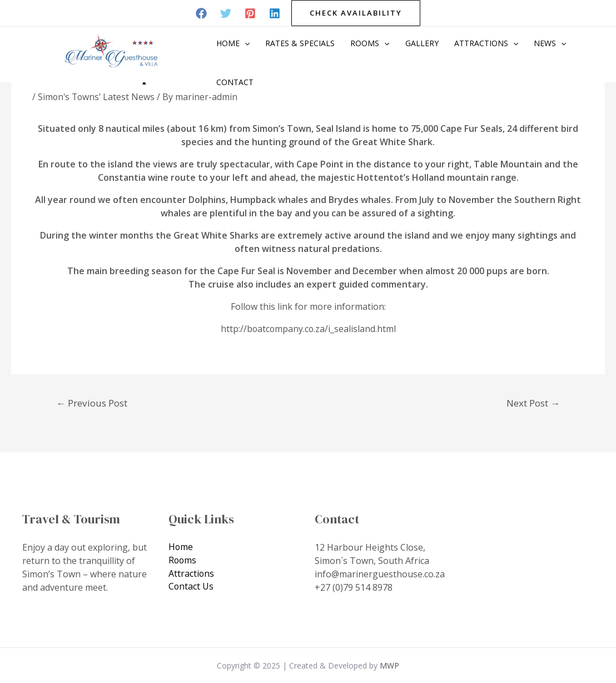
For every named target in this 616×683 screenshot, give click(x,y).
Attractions (486, 43)
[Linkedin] (275, 13)
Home (233, 43)
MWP (389, 665)
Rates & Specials (300, 43)
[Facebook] (201, 13)
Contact (235, 82)
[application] (245, 43)
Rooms (370, 43)
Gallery (422, 43)
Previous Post (92, 402)
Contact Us (191, 587)
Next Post (533, 402)
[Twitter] (226, 13)
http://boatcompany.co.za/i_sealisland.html (308, 329)
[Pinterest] (250, 13)
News (550, 43)
